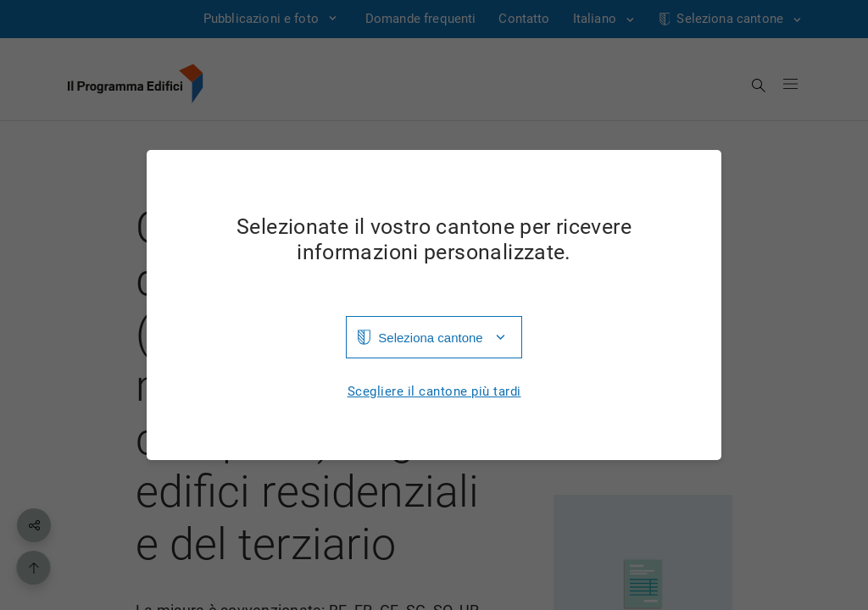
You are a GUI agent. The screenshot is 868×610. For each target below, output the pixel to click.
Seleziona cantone (430, 338)
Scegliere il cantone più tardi (434, 392)
